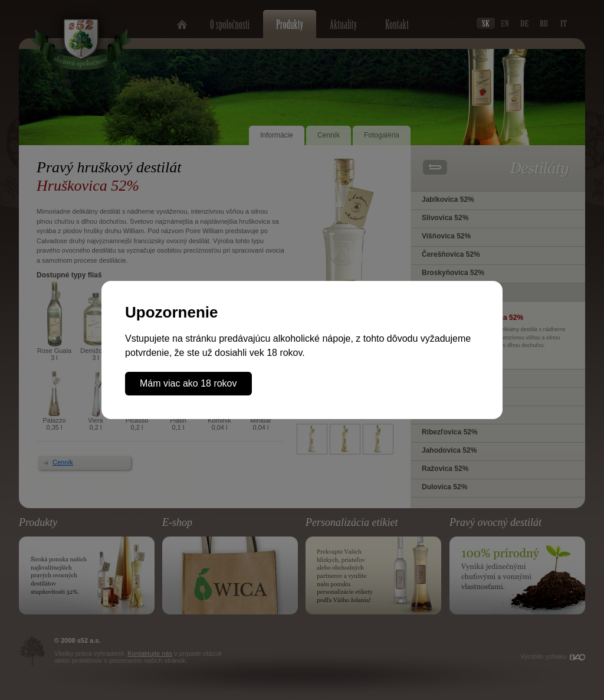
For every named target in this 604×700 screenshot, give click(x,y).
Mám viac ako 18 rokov (188, 383)
